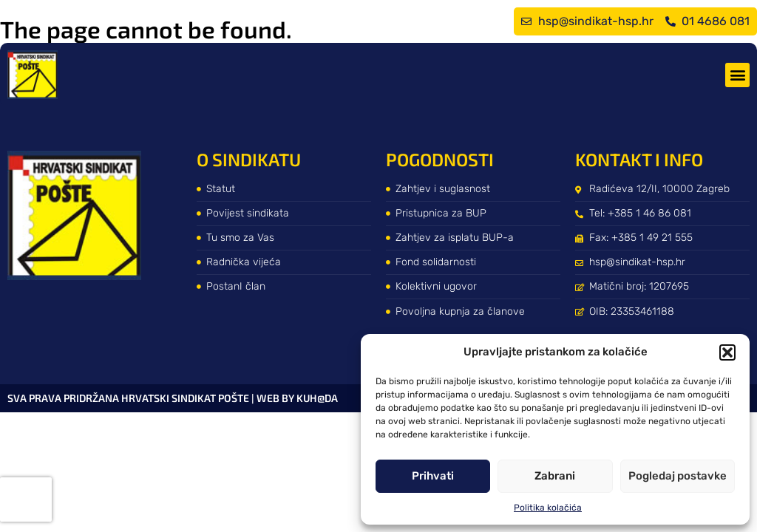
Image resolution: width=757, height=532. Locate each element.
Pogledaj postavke (678, 476)
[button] (727, 352)
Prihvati (433, 476)
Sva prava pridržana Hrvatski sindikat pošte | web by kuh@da (173, 398)
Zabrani (555, 476)
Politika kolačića (548, 508)
